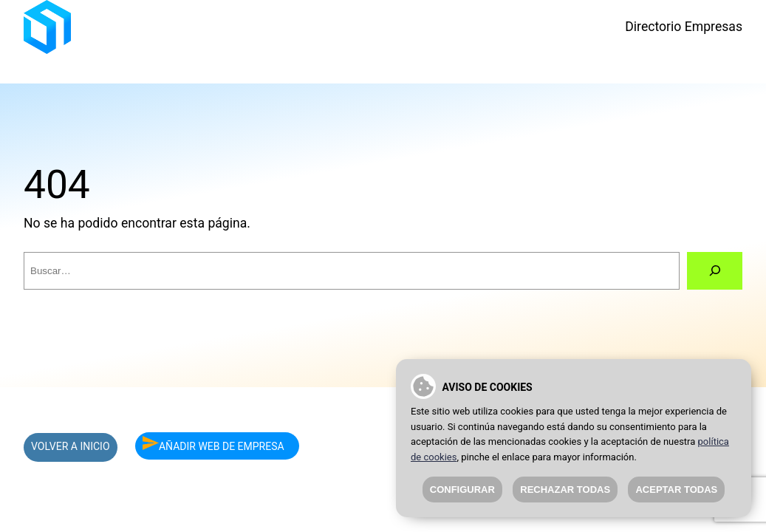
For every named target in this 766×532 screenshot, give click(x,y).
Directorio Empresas (684, 27)
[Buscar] (715, 271)
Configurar (462, 490)
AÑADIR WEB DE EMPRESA (213, 444)
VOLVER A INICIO (71, 446)
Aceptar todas (676, 490)
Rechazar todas (565, 490)
